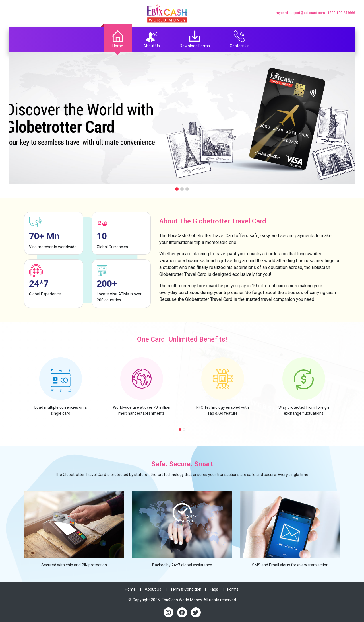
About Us (153, 589)
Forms (233, 589)
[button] (180, 430)
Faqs (214, 589)
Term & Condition (186, 589)
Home (130, 589)
